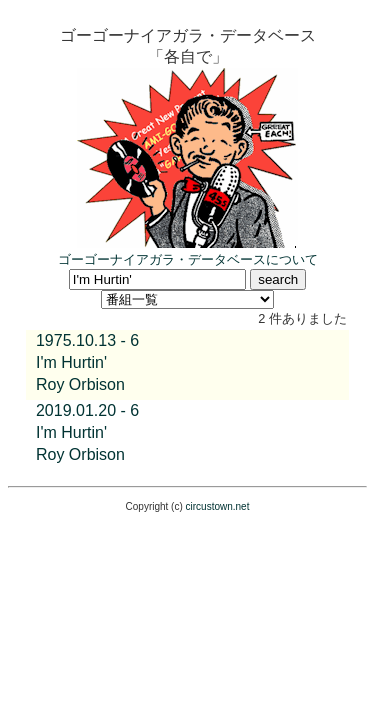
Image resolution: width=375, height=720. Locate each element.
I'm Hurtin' (71, 362)
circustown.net (218, 506)
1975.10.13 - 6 (87, 340)
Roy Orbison (80, 384)
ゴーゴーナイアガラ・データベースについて (188, 259)
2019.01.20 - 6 (87, 410)
